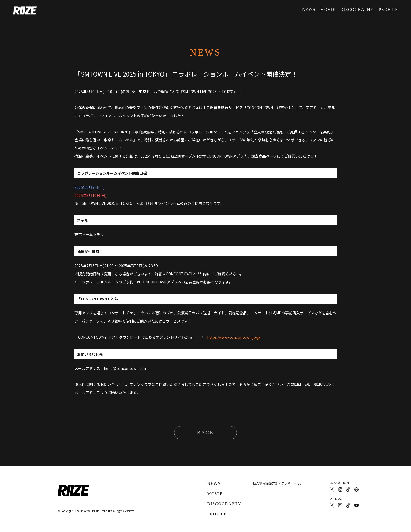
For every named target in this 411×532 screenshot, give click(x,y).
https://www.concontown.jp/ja (234, 337)
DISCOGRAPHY (357, 10)
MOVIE (328, 10)
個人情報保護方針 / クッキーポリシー (280, 483)
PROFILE (388, 10)
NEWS (309, 10)
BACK (205, 433)
